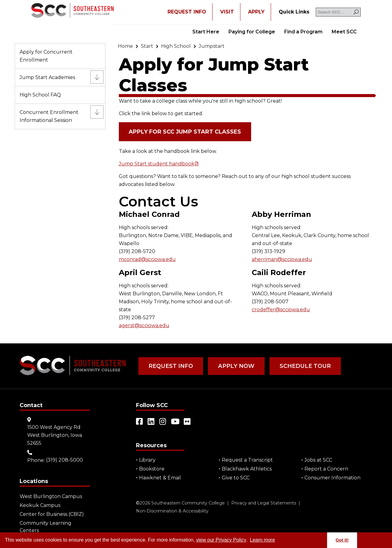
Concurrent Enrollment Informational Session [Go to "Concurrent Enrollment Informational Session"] (49, 116)
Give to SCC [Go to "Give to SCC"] (236, 478)
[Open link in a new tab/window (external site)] (140, 421)
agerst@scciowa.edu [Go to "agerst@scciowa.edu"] (144, 325)
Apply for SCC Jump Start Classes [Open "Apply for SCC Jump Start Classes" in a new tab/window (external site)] (185, 132)
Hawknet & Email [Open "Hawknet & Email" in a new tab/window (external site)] (160, 478)
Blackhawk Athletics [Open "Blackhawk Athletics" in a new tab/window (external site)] (247, 469)
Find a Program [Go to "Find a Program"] (303, 32)
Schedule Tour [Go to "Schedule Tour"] (303, 366)
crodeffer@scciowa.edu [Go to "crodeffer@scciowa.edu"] (281, 310)
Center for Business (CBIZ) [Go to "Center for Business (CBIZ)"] (52, 514)
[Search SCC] (338, 12)
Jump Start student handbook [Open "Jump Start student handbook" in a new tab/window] (157, 164)
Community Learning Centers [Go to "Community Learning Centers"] (45, 527)
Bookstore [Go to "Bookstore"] (152, 469)
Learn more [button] (262, 540)
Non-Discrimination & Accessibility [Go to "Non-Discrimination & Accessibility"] (172, 511)
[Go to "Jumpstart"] (212, 46)
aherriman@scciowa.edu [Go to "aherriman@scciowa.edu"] (282, 259)
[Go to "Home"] (125, 46)
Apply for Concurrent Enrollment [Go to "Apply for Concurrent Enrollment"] (46, 56)
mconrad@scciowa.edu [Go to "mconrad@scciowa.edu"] (147, 259)
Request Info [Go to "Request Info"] (170, 366)
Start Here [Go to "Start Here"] (206, 32)
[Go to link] (72, 11)
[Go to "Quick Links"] (294, 12)
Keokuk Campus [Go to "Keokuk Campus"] (40, 505)
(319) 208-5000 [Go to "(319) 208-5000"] (64, 460)
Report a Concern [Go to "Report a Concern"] (326, 469)
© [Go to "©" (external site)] (138, 503)
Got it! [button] (342, 540)
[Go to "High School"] (176, 46)
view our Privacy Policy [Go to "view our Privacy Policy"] (221, 540)
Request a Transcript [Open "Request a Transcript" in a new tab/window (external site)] (247, 460)
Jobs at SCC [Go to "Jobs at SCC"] (318, 460)
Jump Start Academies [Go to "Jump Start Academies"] (47, 77)
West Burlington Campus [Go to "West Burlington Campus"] (51, 496)
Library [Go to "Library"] (147, 460)
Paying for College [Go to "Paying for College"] (252, 32)
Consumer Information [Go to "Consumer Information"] (332, 478)
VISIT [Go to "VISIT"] (227, 12)
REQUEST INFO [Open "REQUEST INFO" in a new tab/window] (187, 12)
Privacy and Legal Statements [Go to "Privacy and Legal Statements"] (264, 503)
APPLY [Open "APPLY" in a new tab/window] (256, 12)
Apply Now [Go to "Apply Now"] (235, 366)
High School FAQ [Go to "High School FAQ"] (40, 95)
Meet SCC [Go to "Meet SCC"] (344, 32)
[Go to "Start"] (147, 46)
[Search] (356, 12)
